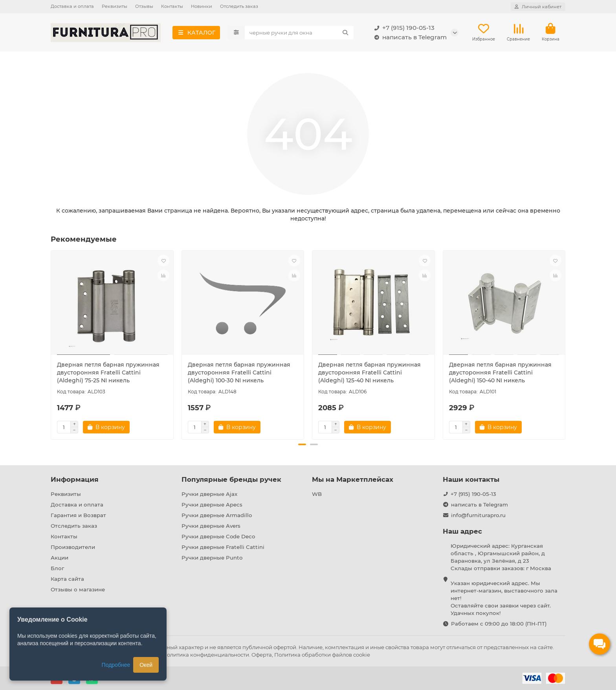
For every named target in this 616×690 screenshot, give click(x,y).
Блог (57, 568)
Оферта (262, 655)
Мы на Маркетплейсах (353, 479)
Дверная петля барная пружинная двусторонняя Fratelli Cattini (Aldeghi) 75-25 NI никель (108, 373)
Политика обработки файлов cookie (322, 655)
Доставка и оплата (72, 6)
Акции (60, 558)
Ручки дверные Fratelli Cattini (223, 547)
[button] (302, 445)
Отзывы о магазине (78, 589)
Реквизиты (115, 6)
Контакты (172, 6)
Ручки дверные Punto (212, 558)
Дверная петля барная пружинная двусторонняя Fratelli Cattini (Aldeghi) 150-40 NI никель (500, 373)
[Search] (299, 33)
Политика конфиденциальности (206, 655)
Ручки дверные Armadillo (217, 515)
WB (317, 494)
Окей (146, 665)
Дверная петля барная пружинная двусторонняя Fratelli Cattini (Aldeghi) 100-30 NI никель (239, 373)
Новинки (202, 6)
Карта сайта (67, 579)
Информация (75, 479)
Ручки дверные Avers (211, 526)
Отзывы (144, 6)
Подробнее (116, 665)
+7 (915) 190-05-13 (403, 28)
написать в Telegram (409, 37)
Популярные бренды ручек (231, 479)
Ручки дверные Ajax (209, 494)
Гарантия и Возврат (78, 515)
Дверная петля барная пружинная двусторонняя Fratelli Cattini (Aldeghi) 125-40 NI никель (369, 373)
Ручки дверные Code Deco (218, 536)
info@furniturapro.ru (478, 515)
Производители (73, 547)
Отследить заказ (239, 6)
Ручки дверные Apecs (212, 505)
